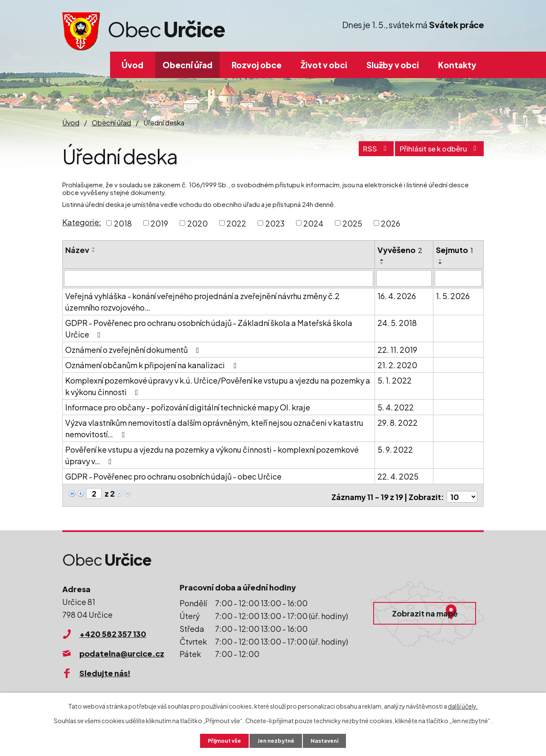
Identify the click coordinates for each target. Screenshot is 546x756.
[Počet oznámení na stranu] (462, 493)
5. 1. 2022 (395, 380)
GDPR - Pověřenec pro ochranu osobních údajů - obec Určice (173, 476)
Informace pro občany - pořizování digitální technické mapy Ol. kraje (188, 407)
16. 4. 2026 (397, 295)
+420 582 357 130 (113, 630)
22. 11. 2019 (397, 349)
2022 (236, 223)
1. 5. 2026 (453, 295)
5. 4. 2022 (396, 407)
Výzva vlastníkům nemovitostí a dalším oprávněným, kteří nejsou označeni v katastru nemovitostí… (214, 428)
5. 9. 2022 (395, 449)
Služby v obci (393, 65)
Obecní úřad (187, 65)
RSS (363, 152)
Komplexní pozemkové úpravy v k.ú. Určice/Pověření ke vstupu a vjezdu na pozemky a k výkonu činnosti (218, 386)
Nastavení (329, 740)
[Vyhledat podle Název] (219, 278)
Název (77, 250)
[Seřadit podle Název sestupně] (94, 251)
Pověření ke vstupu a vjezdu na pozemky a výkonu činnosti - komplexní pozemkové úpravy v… (212, 455)
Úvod (132, 65)
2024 (313, 223)
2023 (275, 223)
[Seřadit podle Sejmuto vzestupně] (441, 260)
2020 (197, 223)
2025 (352, 223)
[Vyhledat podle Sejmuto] (458, 278)
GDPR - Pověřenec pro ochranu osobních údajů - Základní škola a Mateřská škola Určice (209, 328)
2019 (159, 223)
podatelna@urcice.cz (122, 650)
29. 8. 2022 (398, 422)
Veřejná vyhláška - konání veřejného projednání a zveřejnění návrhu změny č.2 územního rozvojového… (202, 301)
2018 (123, 223)
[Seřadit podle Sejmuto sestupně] (441, 263)
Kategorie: (82, 222)
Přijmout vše (221, 740)
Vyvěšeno (400, 250)
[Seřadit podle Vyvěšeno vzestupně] (382, 260)
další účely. (463, 705)
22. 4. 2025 (398, 476)
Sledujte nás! (105, 669)
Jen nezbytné (276, 740)
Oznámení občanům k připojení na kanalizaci (152, 365)
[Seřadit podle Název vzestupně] (94, 248)
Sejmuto (455, 250)
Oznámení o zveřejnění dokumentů (134, 349)
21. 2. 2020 (397, 365)
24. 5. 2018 (397, 322)
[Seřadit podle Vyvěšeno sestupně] (382, 263)
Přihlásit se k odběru (435, 152)
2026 (391, 223)
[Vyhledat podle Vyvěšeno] (404, 278)
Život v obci (324, 65)
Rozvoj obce (257, 65)
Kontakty (457, 65)
